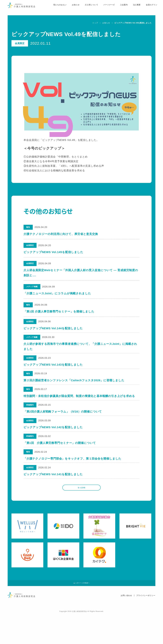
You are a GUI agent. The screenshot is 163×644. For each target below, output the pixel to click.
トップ (95, 23)
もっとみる (81, 514)
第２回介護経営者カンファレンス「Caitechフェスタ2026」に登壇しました (74, 389)
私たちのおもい (55, 8)
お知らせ (71, 8)
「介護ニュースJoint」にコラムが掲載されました (57, 293)
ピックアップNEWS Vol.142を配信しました (53, 444)
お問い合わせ (126, 625)
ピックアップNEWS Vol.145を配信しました (53, 252)
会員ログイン (147, 8)
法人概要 (132, 8)
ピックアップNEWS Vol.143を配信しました (53, 371)
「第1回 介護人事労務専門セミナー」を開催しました (59, 311)
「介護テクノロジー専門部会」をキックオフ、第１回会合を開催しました (73, 480)
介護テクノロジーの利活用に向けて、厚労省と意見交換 (61, 234)
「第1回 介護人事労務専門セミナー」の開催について (60, 462)
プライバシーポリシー (146, 625)
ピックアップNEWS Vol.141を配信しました (53, 498)
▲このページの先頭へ (81, 612)
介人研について (87, 8)
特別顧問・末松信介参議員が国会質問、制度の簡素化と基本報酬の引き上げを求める (80, 407)
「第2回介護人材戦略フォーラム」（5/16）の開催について (63, 425)
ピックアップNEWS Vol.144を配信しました (53, 330)
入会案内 (119, 8)
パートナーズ (104, 8)
